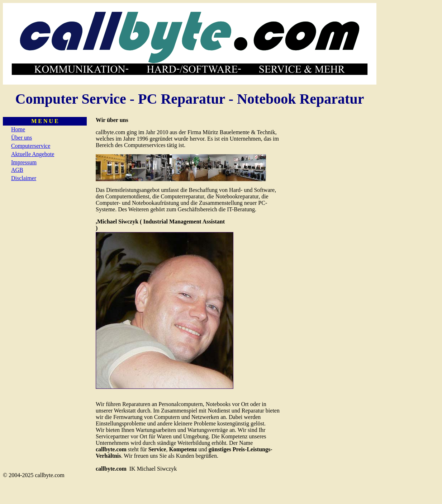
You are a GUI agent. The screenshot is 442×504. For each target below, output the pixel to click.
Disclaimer (24, 178)
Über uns (22, 138)
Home (18, 129)
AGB (17, 170)
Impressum (24, 162)
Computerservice (31, 146)
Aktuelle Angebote (33, 154)
